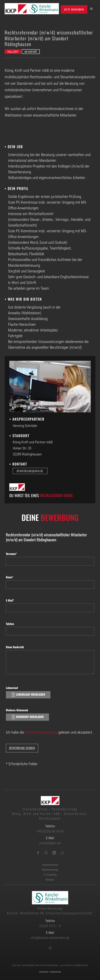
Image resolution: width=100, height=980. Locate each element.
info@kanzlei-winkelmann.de (50, 938)
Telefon (10, 624)
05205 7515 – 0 (50, 926)
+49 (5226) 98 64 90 (50, 831)
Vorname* (11, 554)
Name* (10, 577)
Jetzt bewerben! (74, 9)
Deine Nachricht (15, 647)
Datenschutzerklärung (41, 732)
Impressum (44, 972)
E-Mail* (10, 600)
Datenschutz (56, 972)
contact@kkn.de (50, 843)
